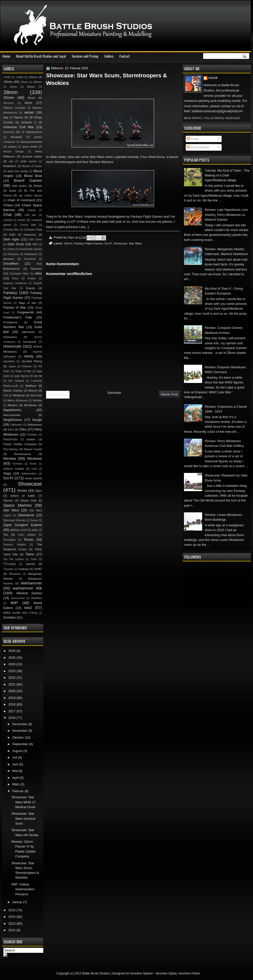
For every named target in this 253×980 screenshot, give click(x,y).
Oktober (18, 737)
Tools (34, 559)
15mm (8, 82)
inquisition (9, 361)
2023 (12, 671)
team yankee (27, 535)
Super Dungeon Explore (23, 525)
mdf (5, 395)
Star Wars (136, 243)
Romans (17, 464)
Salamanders (29, 474)
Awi (11, 161)
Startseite (114, 393)
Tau (6, 535)
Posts (193, 139)
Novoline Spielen (142, 973)
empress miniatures (15, 283)
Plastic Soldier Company (20, 444)
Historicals (12, 346)
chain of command (21, 200)
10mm (33, 77)
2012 (12, 930)
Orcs (11, 429)
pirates (31, 439)
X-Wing (33, 613)
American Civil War (19, 127)
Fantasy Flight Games (88, 243)
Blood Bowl (33, 176)
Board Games (28, 180)
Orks (23, 429)
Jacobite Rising (32, 361)
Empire (32, 278)
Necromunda (12, 415)
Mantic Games (13, 391)
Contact (124, 56)
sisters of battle (23, 496)
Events (30, 288)
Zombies (9, 617)
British (38, 186)
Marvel (33, 391)
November (20, 731)
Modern (13, 405)
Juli (15, 757)
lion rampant (16, 381)
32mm (9, 97)
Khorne (27, 366)
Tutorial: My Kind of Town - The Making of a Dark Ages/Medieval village (227, 175)
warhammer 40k (27, 588)
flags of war (27, 303)
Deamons (13, 254)
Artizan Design (13, 152)
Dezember (20, 724)
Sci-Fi (108, 243)
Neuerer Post (58, 395)
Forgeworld (25, 312)
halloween (28, 332)
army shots (30, 147)
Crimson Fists (33, 230)
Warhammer (31, 583)
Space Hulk (29, 500)
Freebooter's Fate (18, 317)
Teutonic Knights (15, 545)
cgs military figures (30, 196)
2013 (12, 924)
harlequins (10, 337)
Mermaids (36, 395)
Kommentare (198, 147)
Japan (12, 366)
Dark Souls (16, 244)
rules (34, 469)
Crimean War (11, 230)
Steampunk (26, 515)
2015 (12, 910)
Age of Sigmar (13, 117)
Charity (31, 210)
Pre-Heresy (11, 449)
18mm (24, 82)
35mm (31, 98)
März (16, 784)
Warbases (15, 574)
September (20, 744)
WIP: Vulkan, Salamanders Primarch (23, 889)
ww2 (28, 608)
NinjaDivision (13, 420)
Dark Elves (35, 240)
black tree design (18, 171)
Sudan (34, 520)
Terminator (9, 540)
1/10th (7, 77)
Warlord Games (29, 593)
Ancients (16, 137)
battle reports (28, 161)
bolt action (20, 186)
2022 (12, 678)
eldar (38, 273)
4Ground (8, 103)
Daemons (30, 235)
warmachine (18, 598)
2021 (12, 684)
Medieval (19, 395)
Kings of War (23, 371)
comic (22, 220)
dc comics (9, 249)
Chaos (8, 205)
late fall (38, 376)
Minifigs (38, 401)
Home (6, 56)
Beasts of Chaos (32, 166)
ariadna (12, 147)
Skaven (8, 500)
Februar (18, 791)
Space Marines (17, 505)
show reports (34, 478)
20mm (14, 87)
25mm (31, 87)
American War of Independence (23, 132)
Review (10, 458)
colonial (8, 220)
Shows (22, 491)
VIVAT (38, 569)
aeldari (29, 112)
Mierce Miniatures (18, 401)
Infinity (29, 356)
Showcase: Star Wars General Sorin (23, 818)
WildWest (37, 598)
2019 (12, 698)
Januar (18, 902)
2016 (12, 718)
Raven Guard (33, 449)
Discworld (30, 259)
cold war (30, 215)
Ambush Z (29, 122)
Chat (7, 214)
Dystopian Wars (19, 274)
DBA (35, 244)
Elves (15, 278)
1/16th (20, 77)
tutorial (30, 564)
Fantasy (10, 293)
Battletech (10, 166)
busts (13, 191)
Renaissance (23, 454)
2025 (12, 658)
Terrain (28, 540)
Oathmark (16, 425)
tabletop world (18, 530)
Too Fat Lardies (14, 559)
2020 (12, 691)
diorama (9, 259)
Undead (23, 569)
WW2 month (12, 613)
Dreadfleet (11, 264)
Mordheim (30, 405)
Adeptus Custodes (14, 108)
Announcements (31, 142)
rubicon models (14, 469)
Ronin (33, 464)
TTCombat (9, 564)
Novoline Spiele (166, 973)
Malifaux (31, 386)
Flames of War (15, 307)
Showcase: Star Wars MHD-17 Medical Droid (24, 802)
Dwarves (36, 269)
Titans (30, 554)
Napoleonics (12, 410)
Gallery (109, 56)
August (18, 751)
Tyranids (8, 569)
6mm (28, 103)
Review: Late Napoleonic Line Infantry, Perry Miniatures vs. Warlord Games (226, 215)
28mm (68, 243)
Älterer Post (169, 394)
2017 (12, 711)
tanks (35, 530)
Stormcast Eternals (14, 520)
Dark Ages (11, 239)
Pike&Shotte (10, 439)
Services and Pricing (85, 56)
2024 (12, 664)
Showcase (120, 243)
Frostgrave (10, 322)
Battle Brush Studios (96, 973)
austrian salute (32, 156)
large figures (21, 376)
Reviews (35, 458)
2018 (12, 704)
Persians (32, 435)
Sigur (213, 78)
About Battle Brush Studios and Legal (41, 56)
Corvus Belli (28, 225)
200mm (38, 82)
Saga (7, 473)
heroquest (30, 342)
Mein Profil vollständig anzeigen (212, 118)
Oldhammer (34, 425)
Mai (15, 771)
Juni (16, 764)
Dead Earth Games (31, 249)
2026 (12, 651)
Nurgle (37, 420)
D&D (12, 235)
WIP (14, 603)
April (16, 778)
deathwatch (31, 254)
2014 (12, 917)
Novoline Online (189, 973)
